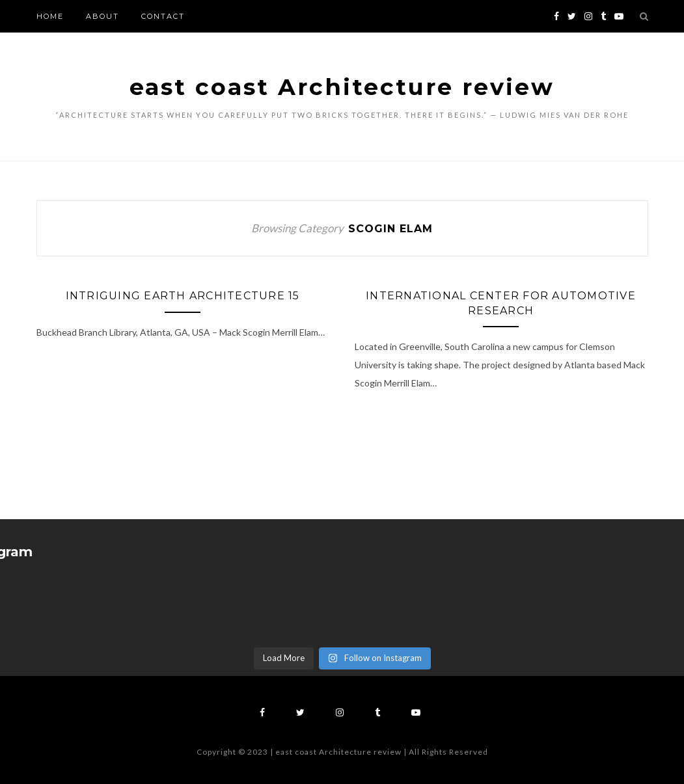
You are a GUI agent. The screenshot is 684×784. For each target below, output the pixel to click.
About (103, 16)
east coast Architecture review (342, 87)
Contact (163, 16)
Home (50, 16)
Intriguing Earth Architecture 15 (183, 296)
